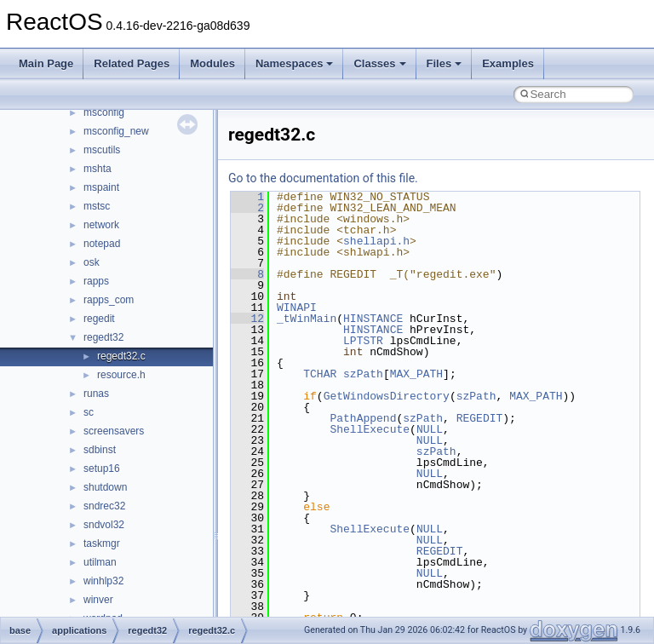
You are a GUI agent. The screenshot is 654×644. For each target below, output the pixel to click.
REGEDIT (480, 418)
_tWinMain (307, 319)
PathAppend (363, 418)
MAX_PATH (416, 374)
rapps (96, 281)
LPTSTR (363, 341)
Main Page (46, 63)
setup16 (102, 469)
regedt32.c (121, 356)
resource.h (121, 375)
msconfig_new (116, 131)
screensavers (114, 431)
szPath (363, 374)
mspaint (101, 187)
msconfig (104, 112)
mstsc (97, 206)
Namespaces (295, 63)
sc (89, 412)
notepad (102, 244)
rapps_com (109, 300)
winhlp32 (103, 581)
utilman (100, 562)
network (101, 225)
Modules (212, 63)
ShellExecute (370, 429)
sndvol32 (104, 525)
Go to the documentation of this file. (323, 178)
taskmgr (102, 543)
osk (92, 262)
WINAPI (297, 308)
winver (98, 600)
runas (96, 394)
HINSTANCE (373, 319)
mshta (98, 169)
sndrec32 (104, 506)
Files (445, 63)
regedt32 (103, 337)
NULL (430, 429)
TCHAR (320, 374)
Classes (379, 63)
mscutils (102, 150)
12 (247, 319)
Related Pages (132, 63)
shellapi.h (376, 241)
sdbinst (100, 450)
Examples (508, 63)
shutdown (105, 487)
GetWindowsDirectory (387, 396)
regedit (99, 319)
